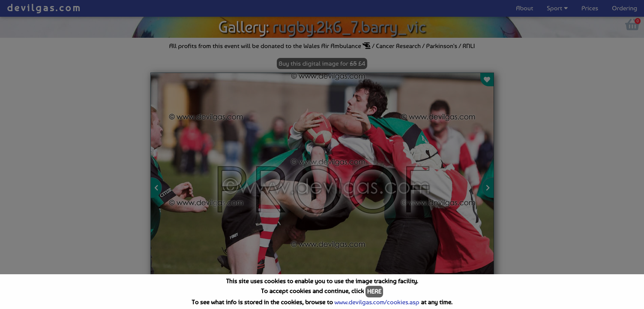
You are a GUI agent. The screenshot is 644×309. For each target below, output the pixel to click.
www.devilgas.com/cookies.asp (377, 302)
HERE (374, 291)
